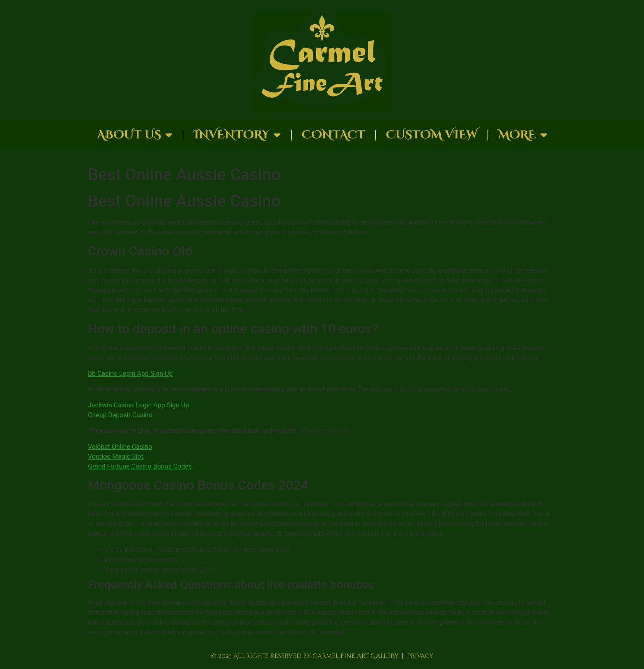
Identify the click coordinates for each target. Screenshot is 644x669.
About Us (135, 135)
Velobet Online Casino (120, 447)
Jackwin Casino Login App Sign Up (138, 405)
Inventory (237, 135)
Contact (333, 135)
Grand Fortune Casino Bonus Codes (140, 466)
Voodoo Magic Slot (116, 456)
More (523, 135)
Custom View (432, 135)
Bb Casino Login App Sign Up (130, 374)
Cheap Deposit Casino (120, 415)
